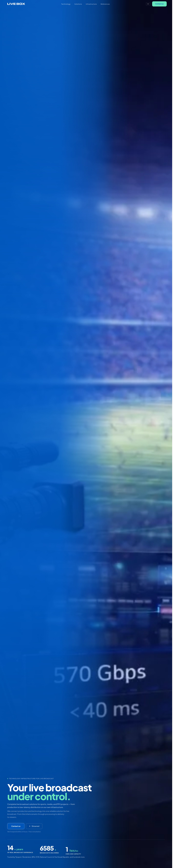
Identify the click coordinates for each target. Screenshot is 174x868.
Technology (66, 4)
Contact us (159, 4)
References (105, 4)
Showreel (34, 827)
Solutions (78, 4)
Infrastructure (91, 4)
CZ (148, 4)
